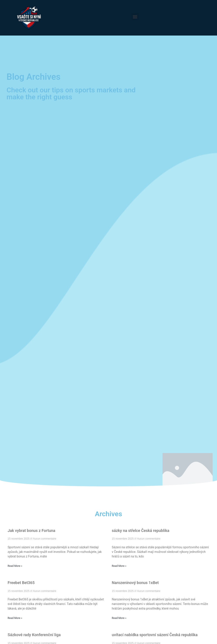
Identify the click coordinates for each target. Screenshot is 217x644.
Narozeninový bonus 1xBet (135, 583)
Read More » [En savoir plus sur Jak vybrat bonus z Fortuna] (15, 566)
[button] (135, 17)
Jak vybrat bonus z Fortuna (31, 531)
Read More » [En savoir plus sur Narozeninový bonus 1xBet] (119, 618)
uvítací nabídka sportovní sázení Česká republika (155, 635)
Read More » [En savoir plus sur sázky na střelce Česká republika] (119, 566)
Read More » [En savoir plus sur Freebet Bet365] (15, 618)
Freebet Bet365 (21, 583)
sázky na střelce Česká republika (141, 531)
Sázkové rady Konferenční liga (34, 635)
